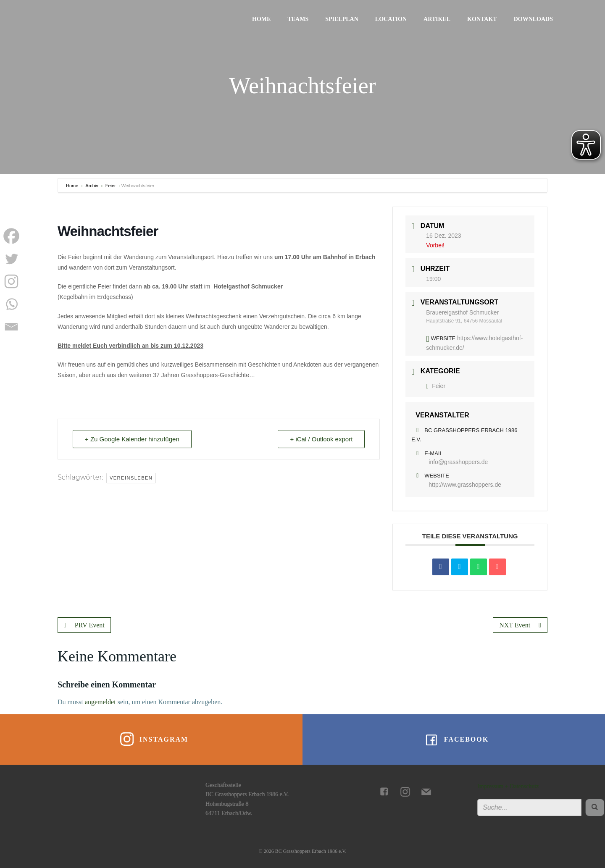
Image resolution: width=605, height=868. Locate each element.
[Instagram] (11, 281)
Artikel (437, 19)
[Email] (11, 327)
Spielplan (342, 19)
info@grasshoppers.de (458, 462)
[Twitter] (11, 259)
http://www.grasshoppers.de (465, 485)
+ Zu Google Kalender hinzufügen (132, 439)
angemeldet (100, 702)
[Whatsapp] (11, 304)
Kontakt (482, 19)
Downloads (533, 19)
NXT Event (520, 625)
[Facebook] (11, 236)
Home (261, 19)
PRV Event (84, 625)
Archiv (92, 186)
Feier (111, 186)
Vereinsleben (131, 478)
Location (391, 19)
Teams (298, 19)
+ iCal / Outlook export (321, 439)
